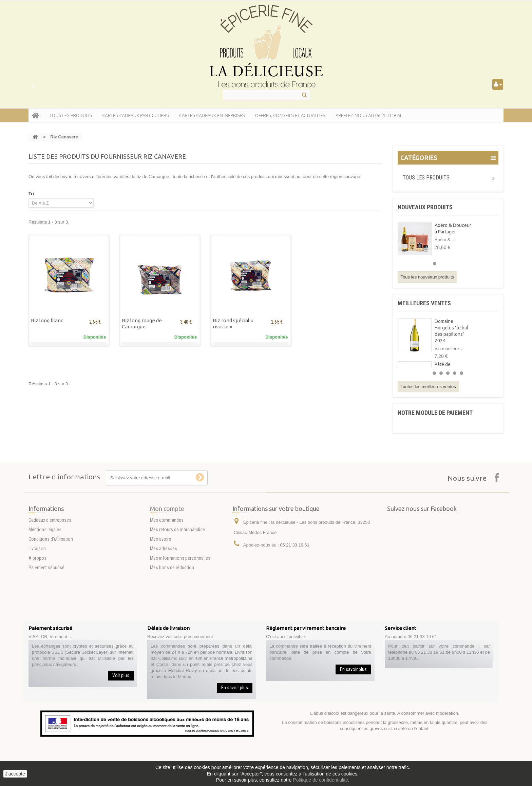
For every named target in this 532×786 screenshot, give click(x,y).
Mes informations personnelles (180, 612)
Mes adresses (164, 602)
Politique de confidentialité (320, 780)
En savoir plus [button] (235, 688)
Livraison (37, 602)
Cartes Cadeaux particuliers (136, 115)
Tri (31, 194)
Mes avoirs (160, 593)
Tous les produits (426, 178)
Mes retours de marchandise (177, 583)
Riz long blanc (47, 320)
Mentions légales (45, 583)
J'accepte (15, 774)
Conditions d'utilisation (51, 593)
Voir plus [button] (121, 675)
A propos (37, 612)
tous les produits (71, 115)
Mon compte (167, 562)
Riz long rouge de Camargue (142, 323)
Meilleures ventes (424, 303)
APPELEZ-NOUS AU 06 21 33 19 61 (368, 115)
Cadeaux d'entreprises (50, 574)
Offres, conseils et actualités (290, 115)
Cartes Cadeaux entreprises (212, 115)
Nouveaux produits (425, 207)
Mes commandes (167, 574)
